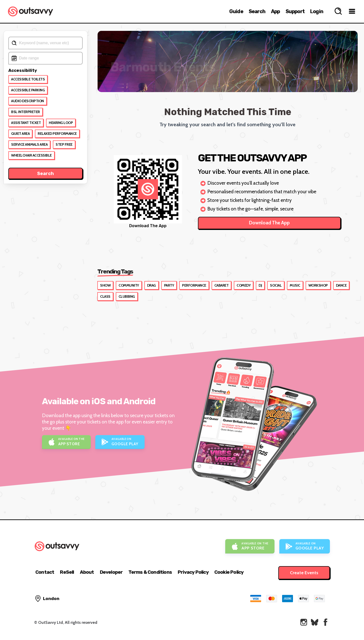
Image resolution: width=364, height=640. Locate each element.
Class (105, 296)
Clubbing (127, 296)
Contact (45, 572)
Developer (111, 572)
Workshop (318, 285)
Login (317, 11)
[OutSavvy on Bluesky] (315, 622)
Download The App (269, 223)
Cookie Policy (229, 572)
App (276, 11)
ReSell (67, 572)
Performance (194, 285)
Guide (236, 11)
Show (105, 285)
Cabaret (222, 285)
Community (129, 285)
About (87, 572)
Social (276, 285)
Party (169, 285)
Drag (152, 285)
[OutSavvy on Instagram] (304, 622)
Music (295, 285)
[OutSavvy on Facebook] (325, 622)
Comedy (244, 285)
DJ (260, 285)
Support (295, 11)
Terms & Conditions (150, 572)
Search (257, 11)
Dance (341, 285)
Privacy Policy (193, 572)
